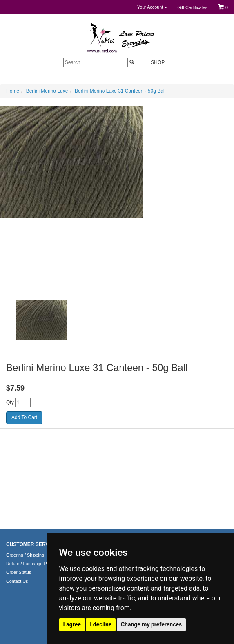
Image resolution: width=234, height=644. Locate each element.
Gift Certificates (192, 7)
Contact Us (17, 581)
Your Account (152, 7)
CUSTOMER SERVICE (31, 544)
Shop (153, 62)
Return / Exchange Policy (31, 564)
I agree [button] (72, 624)
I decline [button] (101, 624)
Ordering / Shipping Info (29, 555)
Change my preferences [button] (151, 624)
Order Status (19, 572)
